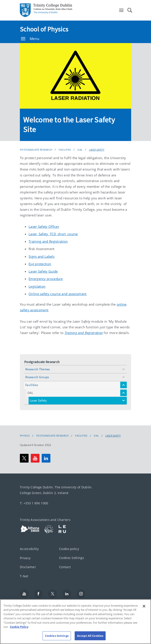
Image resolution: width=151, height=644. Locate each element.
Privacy (25, 558)
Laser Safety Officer (44, 226)
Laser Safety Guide (43, 271)
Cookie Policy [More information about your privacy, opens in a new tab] (19, 631)
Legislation (37, 286)
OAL (80, 150)
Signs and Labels (42, 256)
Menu (30, 39)
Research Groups (37, 377)
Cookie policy (69, 549)
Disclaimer (28, 567)
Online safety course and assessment (58, 294)
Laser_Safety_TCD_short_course (53, 234)
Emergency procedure (46, 279)
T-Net (24, 576)
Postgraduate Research (36, 150)
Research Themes (38, 369)
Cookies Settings (72, 558)
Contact (65, 567)
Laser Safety (97, 150)
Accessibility (29, 549)
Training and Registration (48, 241)
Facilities (65, 150)
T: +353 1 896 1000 (34, 503)
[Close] (144, 611)
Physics (25, 436)
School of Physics (44, 29)
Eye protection (40, 264)
